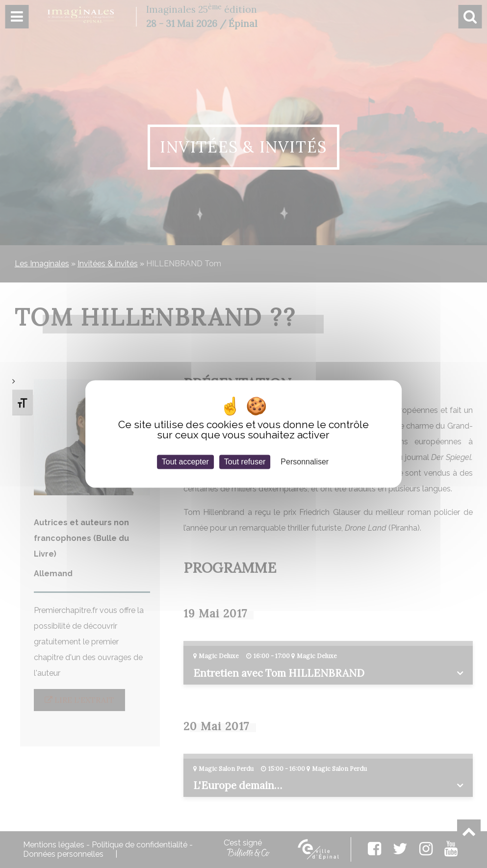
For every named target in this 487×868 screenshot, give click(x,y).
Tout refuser (245, 462)
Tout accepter (185, 462)
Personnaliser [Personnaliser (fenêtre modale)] (305, 462)
